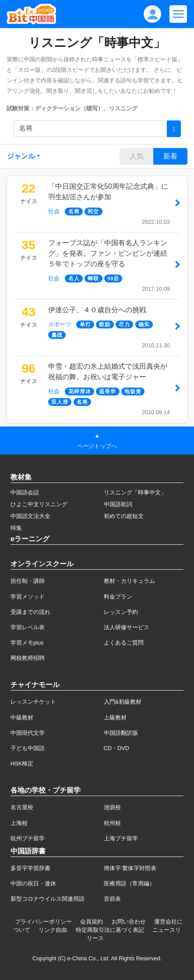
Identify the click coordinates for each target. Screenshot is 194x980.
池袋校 (112, 807)
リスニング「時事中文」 (135, 492)
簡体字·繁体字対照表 (130, 868)
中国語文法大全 (30, 516)
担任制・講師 (28, 581)
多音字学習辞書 (30, 868)
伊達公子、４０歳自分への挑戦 (97, 310)
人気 (137, 156)
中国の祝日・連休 (33, 883)
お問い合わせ (129, 922)
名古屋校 (22, 807)
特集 (16, 528)
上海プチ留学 (121, 838)
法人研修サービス (127, 627)
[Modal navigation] (178, 14)
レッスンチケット (33, 702)
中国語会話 (25, 492)
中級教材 (22, 717)
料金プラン (118, 597)
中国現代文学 (28, 733)
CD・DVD (117, 748)
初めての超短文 (124, 516)
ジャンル (21, 156)
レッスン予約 (121, 612)
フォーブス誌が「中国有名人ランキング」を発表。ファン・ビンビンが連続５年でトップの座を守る (108, 253)
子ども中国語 (28, 748)
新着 (170, 156)
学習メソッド (28, 597)
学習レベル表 (28, 627)
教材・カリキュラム (129, 581)
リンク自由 (53, 930)
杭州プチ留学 (28, 838)
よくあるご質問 (124, 643)
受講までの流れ (30, 612)
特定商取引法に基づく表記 (110, 930)
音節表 (112, 899)
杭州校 (112, 823)
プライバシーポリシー (43, 922)
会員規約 (92, 922)
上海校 (19, 823)
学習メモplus (27, 643)
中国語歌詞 (118, 504)
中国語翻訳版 (121, 733)
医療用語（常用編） (129, 883)
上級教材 (115, 717)
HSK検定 (22, 763)
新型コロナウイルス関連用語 (48, 899)
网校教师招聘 (28, 658)
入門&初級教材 (123, 702)
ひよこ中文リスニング (39, 504)
